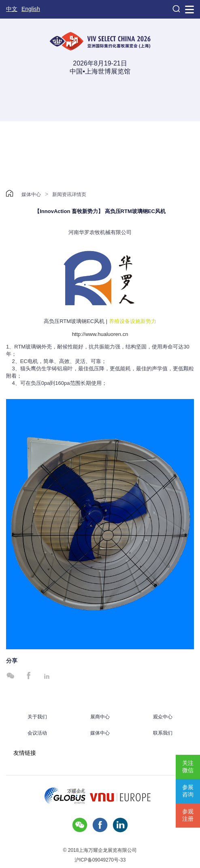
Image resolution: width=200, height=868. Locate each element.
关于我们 (37, 717)
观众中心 (163, 717)
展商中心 (100, 717)
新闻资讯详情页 (69, 194)
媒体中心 (31, 194)
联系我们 (163, 733)
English (31, 9)
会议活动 (37, 733)
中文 (12, 9)
